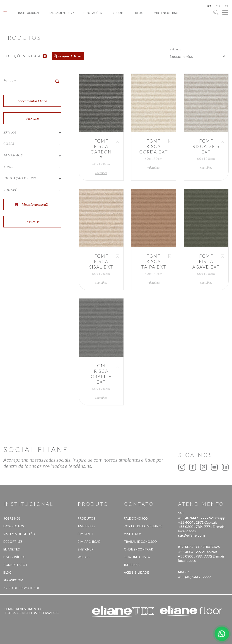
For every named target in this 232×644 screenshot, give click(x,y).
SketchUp (86, 549)
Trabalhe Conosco (140, 542)
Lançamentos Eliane (32, 101)
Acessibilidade (136, 572)
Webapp (84, 557)
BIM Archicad (89, 542)
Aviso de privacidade (22, 588)
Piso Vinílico (14, 557)
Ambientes (87, 526)
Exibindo (175, 49)
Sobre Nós (12, 518)
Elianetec (12, 549)
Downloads (14, 526)
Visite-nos (133, 534)
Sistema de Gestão (19, 534)
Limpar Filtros (70, 56)
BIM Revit (86, 534)
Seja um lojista (137, 557)
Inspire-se (32, 222)
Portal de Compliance (143, 526)
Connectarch (15, 565)
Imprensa (132, 565)
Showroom (13, 580)
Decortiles (13, 542)
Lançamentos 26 (62, 13)
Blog (139, 13)
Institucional (29, 13)
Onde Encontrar (166, 13)
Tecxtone (32, 118)
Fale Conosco (136, 518)
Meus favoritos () (31, 204)
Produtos (118, 13)
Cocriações (93, 13)
